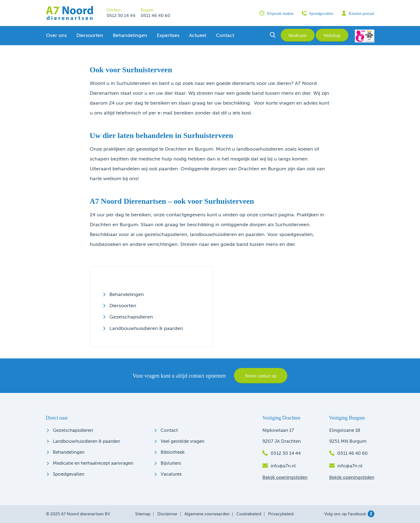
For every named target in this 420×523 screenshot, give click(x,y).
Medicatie (298, 35)
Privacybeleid (281, 514)
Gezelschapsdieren (131, 317)
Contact (225, 36)
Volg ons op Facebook (349, 514)
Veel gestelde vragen (183, 442)
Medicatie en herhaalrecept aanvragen (93, 463)
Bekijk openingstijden (285, 478)
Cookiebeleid (249, 514)
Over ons (56, 36)
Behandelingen (130, 36)
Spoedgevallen (318, 13)
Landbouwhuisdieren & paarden (146, 329)
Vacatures (171, 474)
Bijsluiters (171, 463)
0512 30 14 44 (121, 16)
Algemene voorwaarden (207, 514)
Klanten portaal (358, 13)
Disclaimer (167, 514)
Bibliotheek (173, 452)
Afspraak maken (276, 13)
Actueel (198, 36)
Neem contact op (261, 376)
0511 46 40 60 (156, 16)
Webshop (332, 35)
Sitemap (143, 514)
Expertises (168, 36)
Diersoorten (90, 36)
